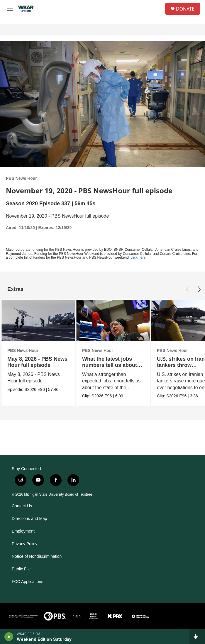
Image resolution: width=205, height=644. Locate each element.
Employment (23, 531)
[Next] (199, 289)
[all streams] (197, 637)
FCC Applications (27, 582)
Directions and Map (29, 519)
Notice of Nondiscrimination (37, 556)
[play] (9, 637)
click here (138, 257)
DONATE (185, 9)
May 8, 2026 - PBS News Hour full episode (37, 362)
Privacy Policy (24, 544)
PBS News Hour (21, 178)
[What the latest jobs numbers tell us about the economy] (113, 320)
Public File (21, 569)
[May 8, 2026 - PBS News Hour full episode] (38, 320)
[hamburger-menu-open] (10, 9)
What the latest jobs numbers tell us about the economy (110, 365)
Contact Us (22, 506)
